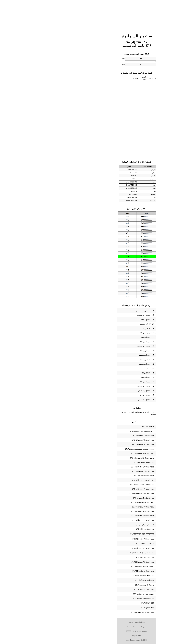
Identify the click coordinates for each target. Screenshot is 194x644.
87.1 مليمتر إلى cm (107, 328)
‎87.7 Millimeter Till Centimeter (103, 516)
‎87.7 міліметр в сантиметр (104, 594)
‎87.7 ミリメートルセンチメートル (101, 553)
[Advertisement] (97, 15)
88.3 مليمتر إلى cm (107, 382)
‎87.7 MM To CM (108, 427)
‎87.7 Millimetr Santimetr (105, 529)
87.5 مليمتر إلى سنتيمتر (106, 346)
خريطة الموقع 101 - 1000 (97, 627)
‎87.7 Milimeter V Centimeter (104, 571)
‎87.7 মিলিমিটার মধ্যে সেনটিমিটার (103, 534)
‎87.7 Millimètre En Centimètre (103, 467)
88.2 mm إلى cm (108, 377)
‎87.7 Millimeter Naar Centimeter (102, 494)
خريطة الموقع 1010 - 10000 (97, 631)
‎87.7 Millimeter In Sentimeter (103, 520)
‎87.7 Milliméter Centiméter (104, 476)
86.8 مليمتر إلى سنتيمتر (106, 315)
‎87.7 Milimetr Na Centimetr (104, 436)
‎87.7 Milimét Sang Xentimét (104, 599)
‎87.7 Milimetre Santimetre (105, 590)
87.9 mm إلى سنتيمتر (107, 364)
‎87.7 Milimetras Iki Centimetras (103, 485)
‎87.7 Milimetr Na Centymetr (104, 498)
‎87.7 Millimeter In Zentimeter (103, 445)
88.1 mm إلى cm (108, 373)
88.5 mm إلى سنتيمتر (107, 391)
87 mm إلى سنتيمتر (107, 324)
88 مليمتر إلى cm (108, 368)
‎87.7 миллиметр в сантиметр (103, 567)
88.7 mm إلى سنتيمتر (107, 400)
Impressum (97, 636)
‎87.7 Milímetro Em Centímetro (103, 502)
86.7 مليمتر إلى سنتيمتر (106, 311)
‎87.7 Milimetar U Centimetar (104, 471)
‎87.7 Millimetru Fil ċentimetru (103, 489)
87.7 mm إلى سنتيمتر (107, 355)
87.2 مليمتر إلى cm (107, 333)
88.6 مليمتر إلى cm (107, 395)
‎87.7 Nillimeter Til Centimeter (103, 440)
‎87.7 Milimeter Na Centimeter (103, 511)
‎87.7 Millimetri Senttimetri (105, 462)
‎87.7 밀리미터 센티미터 (105, 557)
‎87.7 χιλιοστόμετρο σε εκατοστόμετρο (100, 449)
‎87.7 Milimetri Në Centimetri (104, 575)
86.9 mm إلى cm (108, 319)
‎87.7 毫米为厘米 (108, 603)
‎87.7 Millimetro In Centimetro (103, 480)
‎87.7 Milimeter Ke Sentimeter (103, 548)
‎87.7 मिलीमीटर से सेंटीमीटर (106, 544)
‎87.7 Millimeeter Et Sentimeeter (102, 458)
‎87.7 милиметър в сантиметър (102, 431)
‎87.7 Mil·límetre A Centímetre (103, 539)
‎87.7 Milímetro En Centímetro (103, 454)
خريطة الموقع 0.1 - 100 (97, 622)
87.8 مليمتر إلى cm (107, 359)
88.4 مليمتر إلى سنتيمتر (106, 386)
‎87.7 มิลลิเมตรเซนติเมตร (105, 580)
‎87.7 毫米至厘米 (108, 608)
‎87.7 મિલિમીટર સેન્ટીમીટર (105, 585)
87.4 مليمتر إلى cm (107, 342)
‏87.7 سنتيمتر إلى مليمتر (106, 525)
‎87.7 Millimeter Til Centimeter (103, 562)
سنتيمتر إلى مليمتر (97, 36)
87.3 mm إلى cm (108, 337)
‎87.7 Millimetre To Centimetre (103, 612)
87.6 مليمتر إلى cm (107, 351)
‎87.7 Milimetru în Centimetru (104, 507)
